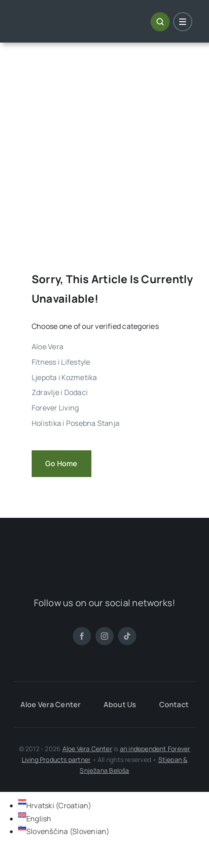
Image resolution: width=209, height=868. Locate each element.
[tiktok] (127, 636)
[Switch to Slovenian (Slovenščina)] (64, 831)
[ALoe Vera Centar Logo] (57, 15)
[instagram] (104, 636)
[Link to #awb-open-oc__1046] (160, 22)
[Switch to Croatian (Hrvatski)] (55, 805)
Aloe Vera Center (87, 749)
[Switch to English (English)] (35, 819)
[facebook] (82, 636)
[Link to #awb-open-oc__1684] (183, 22)
